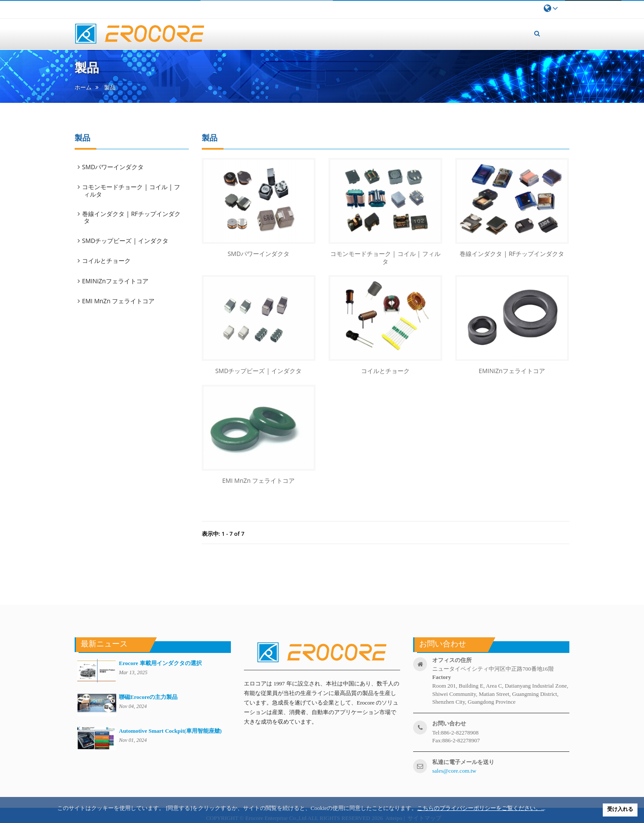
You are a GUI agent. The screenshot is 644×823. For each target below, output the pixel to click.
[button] (537, 33)
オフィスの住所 (452, 660)
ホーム (83, 87)
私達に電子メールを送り (463, 762)
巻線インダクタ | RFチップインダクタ (132, 217)
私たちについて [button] (275, 27)
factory (442, 677)
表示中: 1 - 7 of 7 (223, 534)
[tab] (136, 167)
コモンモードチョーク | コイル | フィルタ (132, 190)
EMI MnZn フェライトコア (119, 301)
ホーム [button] (226, 32)
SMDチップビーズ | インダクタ (126, 241)
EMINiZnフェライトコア (116, 281)
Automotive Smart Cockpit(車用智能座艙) (170, 731)
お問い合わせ (449, 723)
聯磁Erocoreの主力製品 (148, 697)
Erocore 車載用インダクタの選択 (160, 663)
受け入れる (620, 809)
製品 (110, 87)
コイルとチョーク (107, 261)
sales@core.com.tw (454, 771)
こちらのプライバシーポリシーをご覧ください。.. (481, 808)
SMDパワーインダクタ (113, 167)
